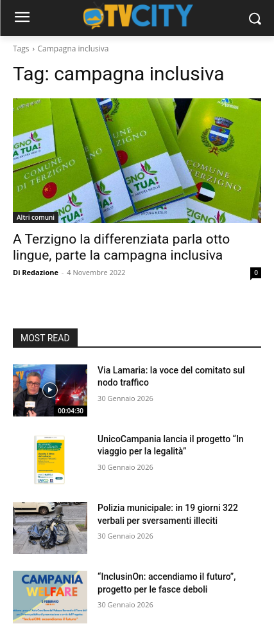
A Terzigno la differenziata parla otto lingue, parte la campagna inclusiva (121, 247)
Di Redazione (36, 272)
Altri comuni (36, 217)
